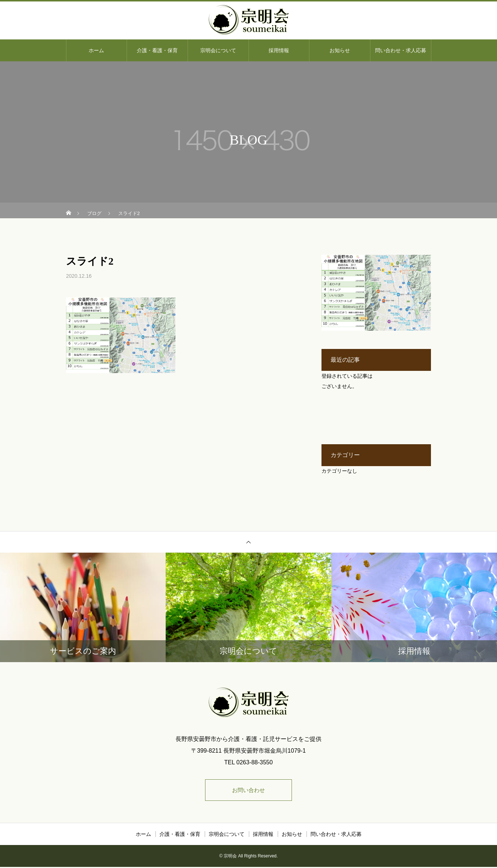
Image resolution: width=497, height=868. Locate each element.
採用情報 (279, 50)
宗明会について (218, 50)
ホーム (96, 50)
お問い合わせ (248, 790)
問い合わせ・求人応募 (401, 50)
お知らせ (340, 50)
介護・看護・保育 (157, 50)
